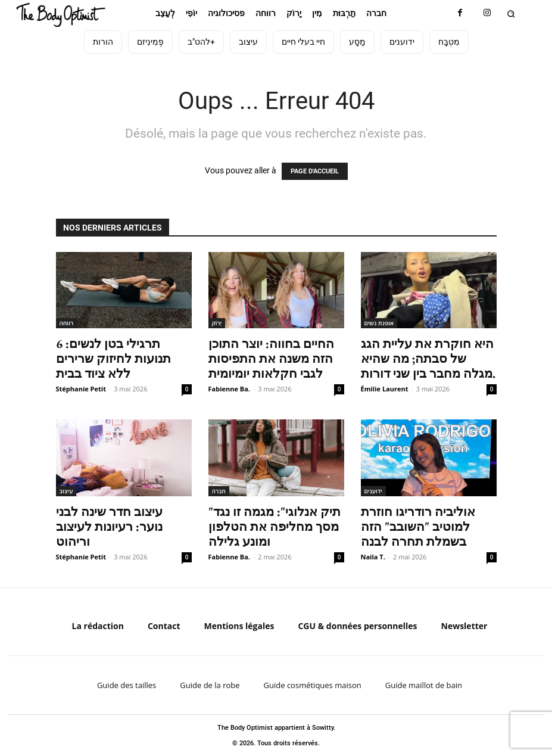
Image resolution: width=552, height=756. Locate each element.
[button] (511, 13)
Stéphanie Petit (81, 389)
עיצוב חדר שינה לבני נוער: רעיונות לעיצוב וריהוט (109, 526)
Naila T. (373, 557)
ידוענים (373, 491)
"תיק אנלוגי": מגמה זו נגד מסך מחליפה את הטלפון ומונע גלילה (275, 526)
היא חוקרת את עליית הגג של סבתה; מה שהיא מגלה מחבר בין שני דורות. (428, 358)
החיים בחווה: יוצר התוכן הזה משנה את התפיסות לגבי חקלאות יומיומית (271, 358)
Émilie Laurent (385, 389)
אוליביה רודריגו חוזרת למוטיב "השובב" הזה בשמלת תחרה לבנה (418, 526)
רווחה (67, 323)
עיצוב (66, 491)
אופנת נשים (379, 323)
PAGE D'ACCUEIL (315, 171)
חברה (219, 491)
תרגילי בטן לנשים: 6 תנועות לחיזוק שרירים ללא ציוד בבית (113, 358)
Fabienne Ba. (230, 389)
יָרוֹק (217, 323)
